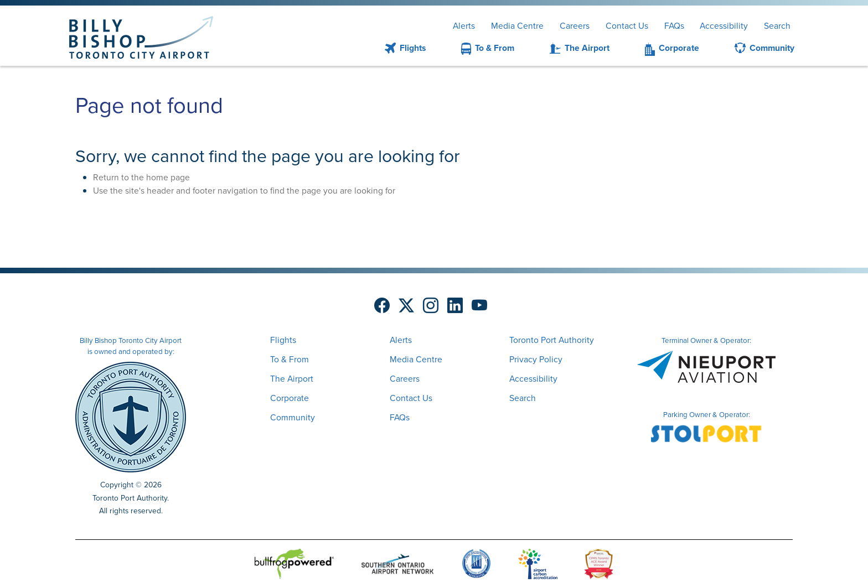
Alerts (464, 26)
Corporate (679, 48)
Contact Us (627, 26)
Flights (413, 48)
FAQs (674, 26)
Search (777, 26)
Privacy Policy (536, 359)
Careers (575, 26)
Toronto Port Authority (552, 340)
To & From (495, 48)
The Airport (587, 48)
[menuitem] (392, 48)
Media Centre (517, 26)
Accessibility (724, 26)
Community (772, 48)
